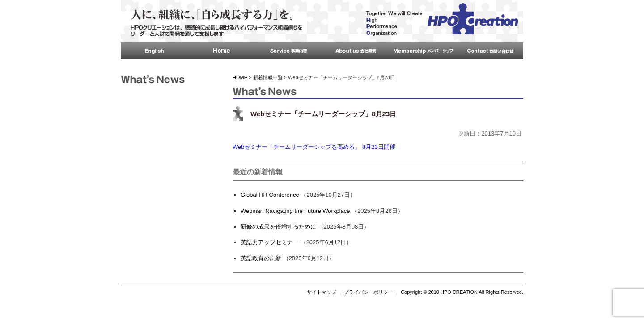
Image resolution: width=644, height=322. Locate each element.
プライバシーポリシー (369, 292)
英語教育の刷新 (261, 258)
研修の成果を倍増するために (278, 227)
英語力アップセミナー (270, 242)
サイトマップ (322, 292)
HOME (240, 77)
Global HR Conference (270, 195)
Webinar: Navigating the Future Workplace (295, 211)
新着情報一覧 (268, 77)
